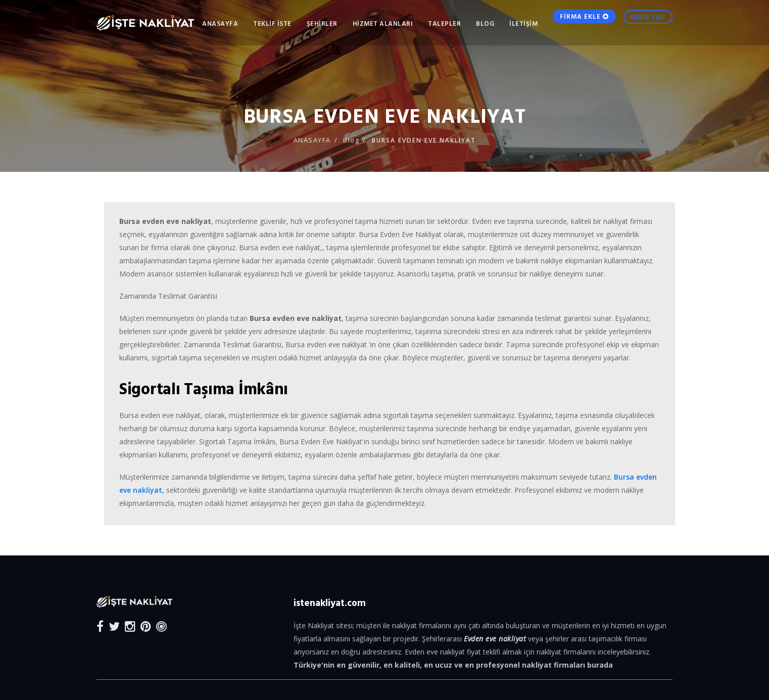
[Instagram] (130, 626)
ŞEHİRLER (322, 23)
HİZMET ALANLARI (383, 23)
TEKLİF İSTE (272, 23)
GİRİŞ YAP (648, 23)
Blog (485, 23)
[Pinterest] (146, 626)
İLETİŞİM (523, 23)
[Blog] (161, 626)
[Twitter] (114, 626)
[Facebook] (100, 626)
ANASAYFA (220, 23)
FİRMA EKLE (584, 22)
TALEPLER (444, 23)
